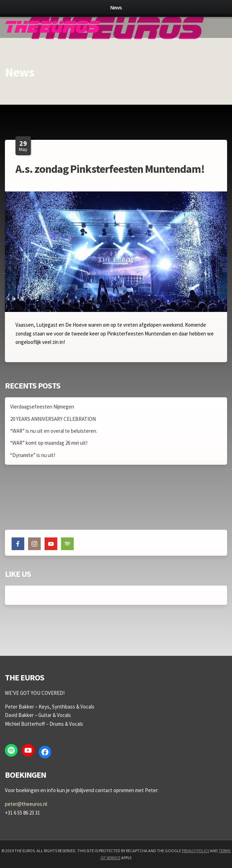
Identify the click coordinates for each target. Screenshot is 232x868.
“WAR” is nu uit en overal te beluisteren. (54, 431)
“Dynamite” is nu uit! (33, 455)
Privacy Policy (195, 851)
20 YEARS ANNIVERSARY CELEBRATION (53, 419)
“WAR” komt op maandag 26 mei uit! (49, 443)
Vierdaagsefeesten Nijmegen (42, 407)
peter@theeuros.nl (26, 804)
